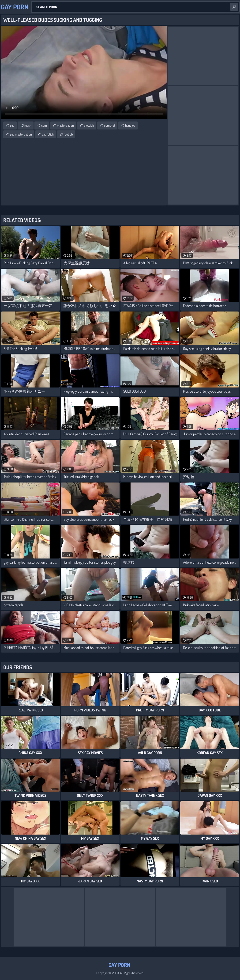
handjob (130, 125)
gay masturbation (21, 134)
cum (44, 125)
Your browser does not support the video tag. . (84, 72)
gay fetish (48, 134)
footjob (68, 134)
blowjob (89, 125)
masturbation (65, 125)
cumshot (110, 125)
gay (12, 125)
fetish (28, 125)
